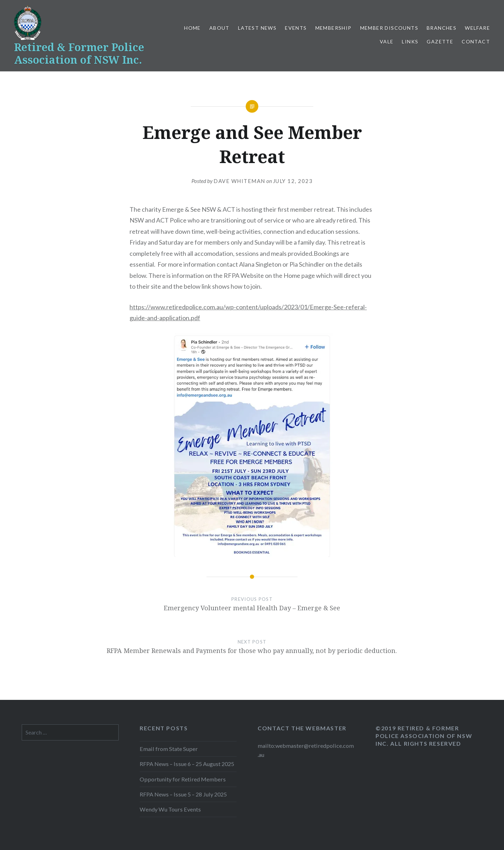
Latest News (257, 28)
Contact (476, 41)
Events (296, 28)
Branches (442, 28)
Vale (387, 41)
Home (192, 28)
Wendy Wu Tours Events (170, 809)
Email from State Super (169, 749)
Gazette (440, 41)
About (219, 28)
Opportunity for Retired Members (183, 779)
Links (410, 41)
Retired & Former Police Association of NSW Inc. (79, 53)
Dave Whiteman (239, 181)
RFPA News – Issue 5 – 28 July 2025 (183, 794)
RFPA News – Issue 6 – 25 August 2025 (187, 764)
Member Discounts (389, 28)
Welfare (477, 28)
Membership (334, 28)
